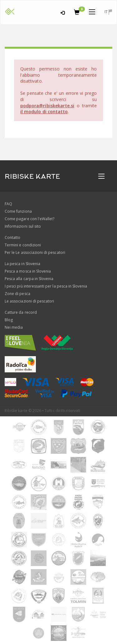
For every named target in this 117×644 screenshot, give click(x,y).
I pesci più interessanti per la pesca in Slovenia (46, 286)
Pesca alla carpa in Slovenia (29, 279)
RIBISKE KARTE (32, 177)
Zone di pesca (17, 294)
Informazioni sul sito (23, 226)
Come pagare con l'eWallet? (29, 219)
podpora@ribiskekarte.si (47, 106)
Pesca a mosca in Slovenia (28, 271)
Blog (9, 320)
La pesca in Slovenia (22, 264)
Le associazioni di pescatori (29, 301)
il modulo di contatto (44, 111)
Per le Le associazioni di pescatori (35, 252)
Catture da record (21, 312)
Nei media (14, 327)
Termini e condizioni (23, 245)
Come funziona (18, 211)
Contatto (12, 237)
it (108, 12)
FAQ (8, 204)
